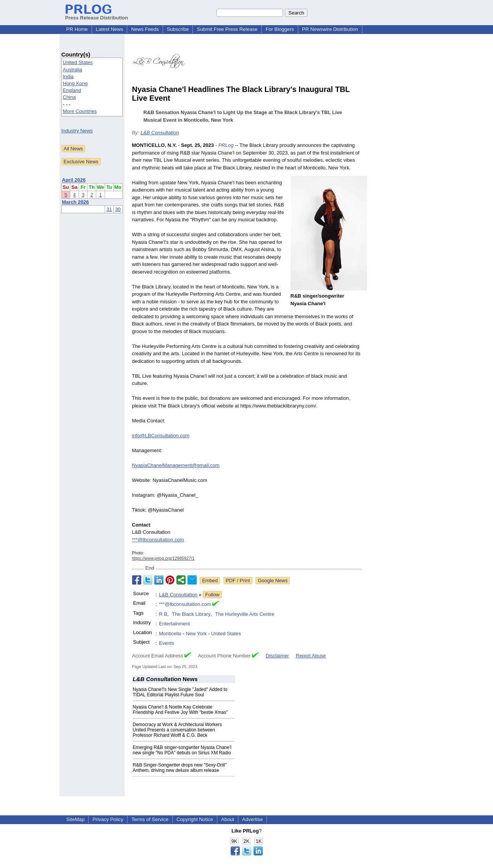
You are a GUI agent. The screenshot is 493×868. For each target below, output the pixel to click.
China (70, 97)
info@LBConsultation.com (161, 436)
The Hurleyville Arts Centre (245, 614)
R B (163, 614)
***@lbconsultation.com (158, 540)
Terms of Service (150, 819)
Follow (212, 595)
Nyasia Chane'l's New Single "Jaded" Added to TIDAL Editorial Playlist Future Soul (180, 692)
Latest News (110, 29)
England (72, 90)
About (228, 819)
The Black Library (191, 614)
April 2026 (74, 180)
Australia (73, 70)
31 (109, 209)
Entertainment (174, 624)
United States (78, 62)
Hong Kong (75, 83)
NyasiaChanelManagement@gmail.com (176, 465)
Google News (273, 581)
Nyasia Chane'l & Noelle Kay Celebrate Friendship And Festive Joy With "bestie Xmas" (180, 710)
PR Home (77, 29)
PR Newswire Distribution (330, 29)
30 (118, 209)
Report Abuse (311, 656)
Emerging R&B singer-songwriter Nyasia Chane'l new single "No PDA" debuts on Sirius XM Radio (182, 750)
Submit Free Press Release (227, 29)
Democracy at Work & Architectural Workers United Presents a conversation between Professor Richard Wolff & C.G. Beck (178, 730)
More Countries (80, 111)
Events (166, 643)
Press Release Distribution (97, 15)
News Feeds (145, 29)
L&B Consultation (160, 133)
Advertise (252, 819)
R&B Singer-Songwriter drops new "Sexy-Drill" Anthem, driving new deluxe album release (180, 768)
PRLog (226, 145)
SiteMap (76, 819)
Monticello (170, 634)
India (68, 76)
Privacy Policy (108, 819)
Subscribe (178, 29)
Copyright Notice (195, 819)
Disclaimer (277, 656)
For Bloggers (280, 29)
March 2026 (75, 202)
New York (196, 634)
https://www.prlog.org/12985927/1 (163, 558)
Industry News (77, 131)
